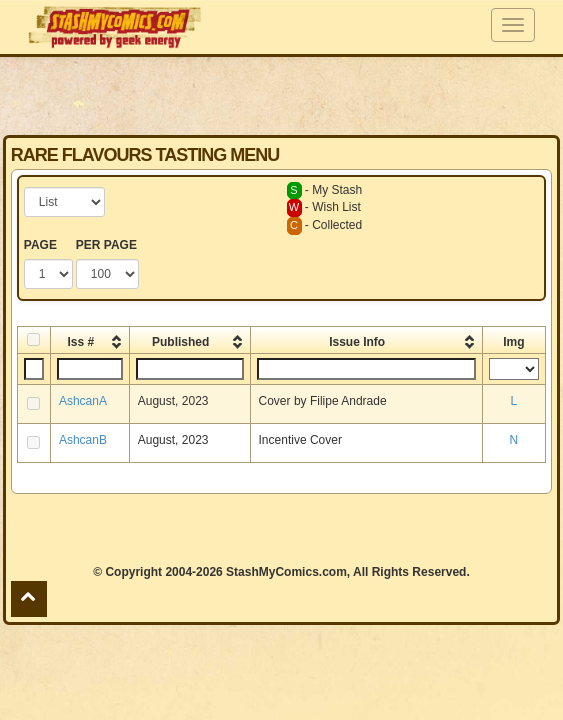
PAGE (40, 245)
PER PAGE (106, 245)
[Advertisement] (281, 95)
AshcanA (83, 401)
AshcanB (83, 440)
